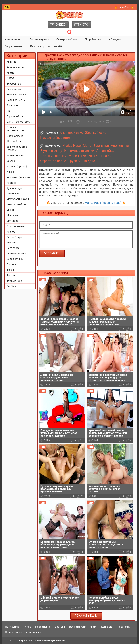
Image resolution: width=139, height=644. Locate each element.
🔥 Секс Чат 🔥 (124, 7)
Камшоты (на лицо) (18, 177)
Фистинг (11, 275)
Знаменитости (15, 155)
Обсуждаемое (13, 46)
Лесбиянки (13, 194)
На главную (12, 627)
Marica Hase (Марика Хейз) (103, 203)
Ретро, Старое (15, 237)
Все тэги (60, 627)
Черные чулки (122, 146)
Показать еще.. (86, 616)
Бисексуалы (14, 89)
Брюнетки (101, 146)
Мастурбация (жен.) (18, 199)
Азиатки (11, 62)
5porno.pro (26, 641)
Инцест (11, 172)
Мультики (12, 221)
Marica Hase (72, 146)
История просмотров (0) (46, 46)
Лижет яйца (105, 151)
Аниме (10, 73)
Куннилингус (14, 188)
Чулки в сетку (52, 151)
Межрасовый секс (17, 204)
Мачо (87, 146)
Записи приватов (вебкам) (17, 148)
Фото (94, 627)
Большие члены (16, 100)
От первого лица (16, 226)
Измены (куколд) (17, 166)
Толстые (11, 264)
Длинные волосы (53, 156)
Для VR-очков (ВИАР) (19, 122)
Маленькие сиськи (83, 156)
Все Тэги (11, 286)
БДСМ (10, 78)
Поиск (27, 627)
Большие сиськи (16, 95)
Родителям (124, 627)
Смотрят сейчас (67, 40)
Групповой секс (16, 116)
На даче (89, 161)
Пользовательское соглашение (24, 632)
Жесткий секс (15, 141)
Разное (11, 232)
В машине (12, 105)
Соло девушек (15, 259)
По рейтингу (93, 40)
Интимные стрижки (79, 151)
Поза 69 (105, 156)
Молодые (12, 215)
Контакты (107, 627)
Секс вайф (13, 248)
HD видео (115, 40)
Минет (10, 210)
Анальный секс (16, 67)
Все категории (15, 281)
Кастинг (11, 183)
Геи (9, 111)
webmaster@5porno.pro (53, 641)
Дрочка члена (15, 136)
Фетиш (10, 270)
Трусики (74, 161)
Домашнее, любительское (15, 129)
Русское (11, 243)
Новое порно (13, 40)
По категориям (39, 40)
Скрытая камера (17, 253)
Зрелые (11, 161)
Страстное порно (53, 161)
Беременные (14, 84)
